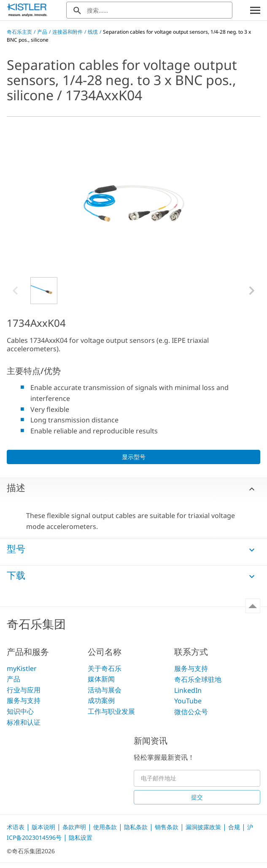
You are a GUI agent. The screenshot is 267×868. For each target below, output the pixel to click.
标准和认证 (24, 722)
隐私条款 (137, 827)
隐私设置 (81, 837)
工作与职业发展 (111, 711)
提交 (197, 797)
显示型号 (134, 457)
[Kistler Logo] (27, 10)
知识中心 (20, 711)
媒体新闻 (101, 679)
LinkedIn (188, 690)
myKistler (22, 668)
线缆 (93, 32)
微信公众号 (191, 712)
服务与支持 (24, 700)
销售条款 (167, 827)
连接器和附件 (67, 32)
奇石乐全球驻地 (198, 679)
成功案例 (101, 700)
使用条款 (106, 827)
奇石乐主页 (19, 32)
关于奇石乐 (105, 668)
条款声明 (75, 827)
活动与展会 (105, 690)
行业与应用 (24, 690)
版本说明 (44, 827)
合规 (235, 827)
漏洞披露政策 (204, 827)
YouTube (188, 701)
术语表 (16, 827)
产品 (42, 32)
